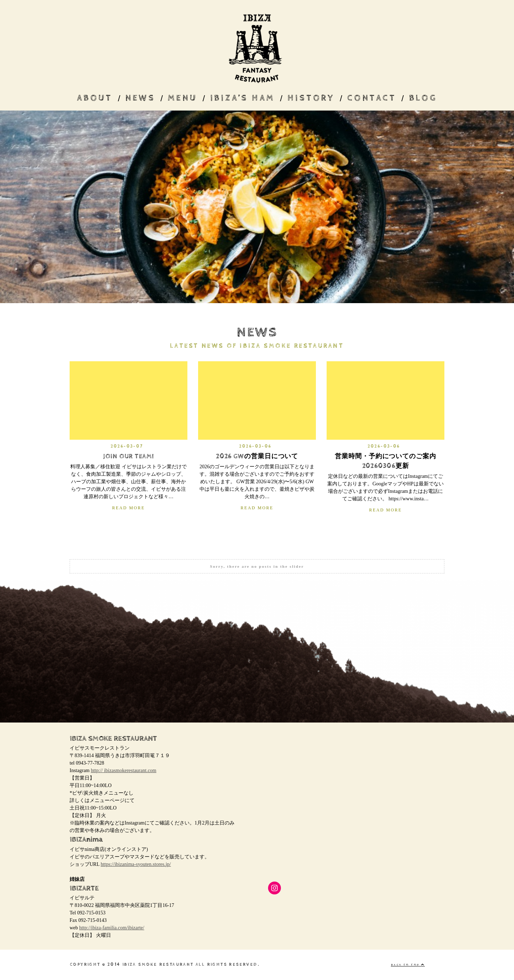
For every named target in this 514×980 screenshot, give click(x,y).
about (95, 98)
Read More (128, 508)
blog (423, 98)
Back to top (408, 965)
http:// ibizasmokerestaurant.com (124, 770)
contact (372, 98)
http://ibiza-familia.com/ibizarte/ (112, 928)
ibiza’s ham (243, 98)
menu (182, 98)
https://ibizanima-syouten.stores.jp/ (136, 864)
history (311, 98)
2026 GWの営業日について (257, 456)
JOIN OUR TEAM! (128, 456)
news (140, 98)
